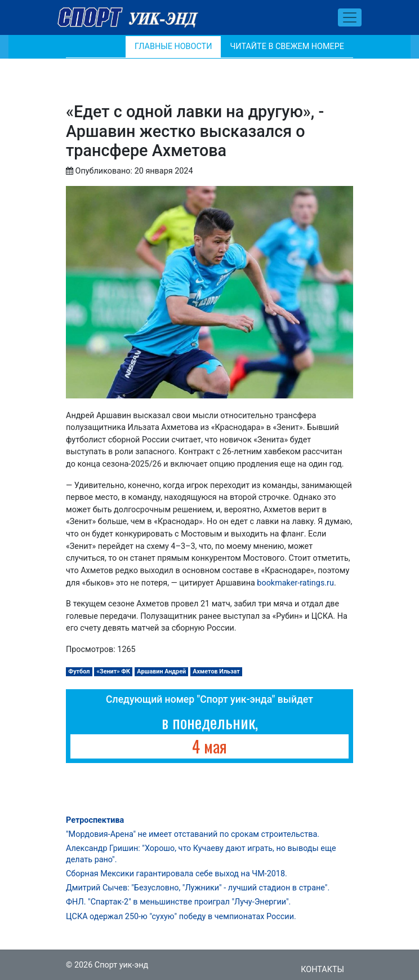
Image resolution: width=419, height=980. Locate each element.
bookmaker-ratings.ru (295, 583)
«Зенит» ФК (114, 671)
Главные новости (173, 46)
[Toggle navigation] (350, 17)
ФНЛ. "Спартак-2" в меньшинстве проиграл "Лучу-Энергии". (178, 902)
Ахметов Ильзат (216, 671)
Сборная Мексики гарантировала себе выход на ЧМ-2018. (177, 874)
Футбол (79, 671)
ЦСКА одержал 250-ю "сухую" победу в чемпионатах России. (181, 917)
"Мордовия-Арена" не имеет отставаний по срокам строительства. (193, 834)
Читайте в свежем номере (287, 46)
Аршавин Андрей (161, 671)
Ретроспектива (95, 820)
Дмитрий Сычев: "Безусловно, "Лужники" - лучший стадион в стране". (198, 888)
